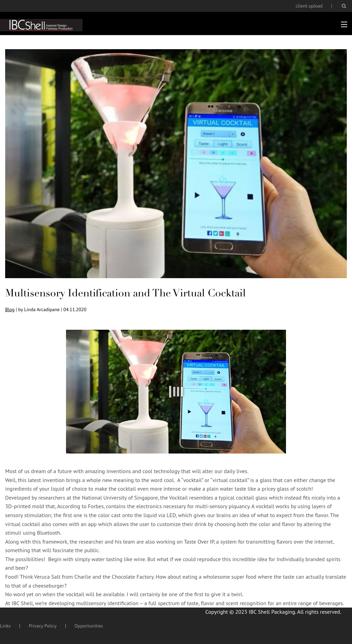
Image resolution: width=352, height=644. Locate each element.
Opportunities (89, 626)
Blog (10, 309)
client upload (309, 6)
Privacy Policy (43, 626)
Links (5, 626)
